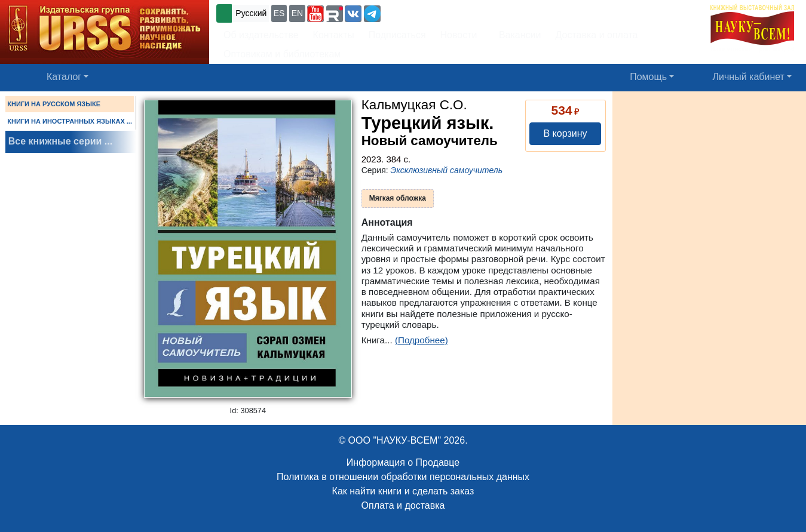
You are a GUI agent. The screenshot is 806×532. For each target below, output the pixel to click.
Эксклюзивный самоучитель (447, 170)
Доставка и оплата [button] (596, 35)
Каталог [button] (64, 77)
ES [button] (279, 13)
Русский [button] (251, 13)
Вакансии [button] (517, 35)
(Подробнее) (422, 340)
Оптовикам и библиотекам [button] (282, 54)
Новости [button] (459, 35)
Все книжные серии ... (60, 141)
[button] (315, 14)
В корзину (565, 133)
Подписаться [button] (397, 35)
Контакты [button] (334, 35)
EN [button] (297, 13)
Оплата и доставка (403, 505)
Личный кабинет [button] (749, 77)
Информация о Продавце (403, 462)
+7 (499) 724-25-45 (427, 12)
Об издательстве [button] (261, 35)
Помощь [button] (648, 77)
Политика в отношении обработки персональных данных (403, 477)
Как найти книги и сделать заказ (403, 491)
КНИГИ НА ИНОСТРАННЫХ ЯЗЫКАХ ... (70, 121)
